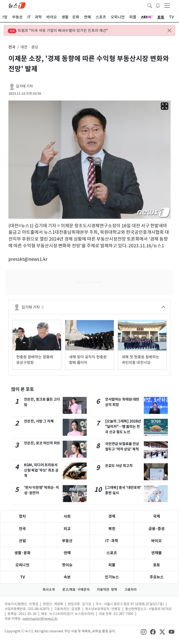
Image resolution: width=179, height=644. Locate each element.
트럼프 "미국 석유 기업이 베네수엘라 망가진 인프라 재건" (58, 31)
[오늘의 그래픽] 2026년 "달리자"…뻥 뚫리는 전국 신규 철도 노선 (123, 427)
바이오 (157, 541)
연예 (67, 553)
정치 (22, 516)
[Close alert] (169, 30)
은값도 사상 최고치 (119, 466)
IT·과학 (112, 541)
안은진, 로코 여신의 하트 (42, 443)
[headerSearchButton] (150, 5)
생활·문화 (22, 553)
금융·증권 (157, 529)
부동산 (67, 541)
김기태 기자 (24, 86)
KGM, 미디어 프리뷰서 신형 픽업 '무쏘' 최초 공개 (41, 470)
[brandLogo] (17, 5)
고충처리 (131, 590)
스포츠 (112, 553)
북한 (112, 529)
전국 (22, 529)
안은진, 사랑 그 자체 (39, 421)
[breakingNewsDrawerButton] (158, 5)
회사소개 (49, 590)
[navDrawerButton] (167, 5)
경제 (112, 516)
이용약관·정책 (107, 590)
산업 (22, 541)
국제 (157, 516)
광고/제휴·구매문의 (76, 590)
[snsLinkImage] (144, 632)
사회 (67, 516)
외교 (67, 529)
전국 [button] (12, 47)
